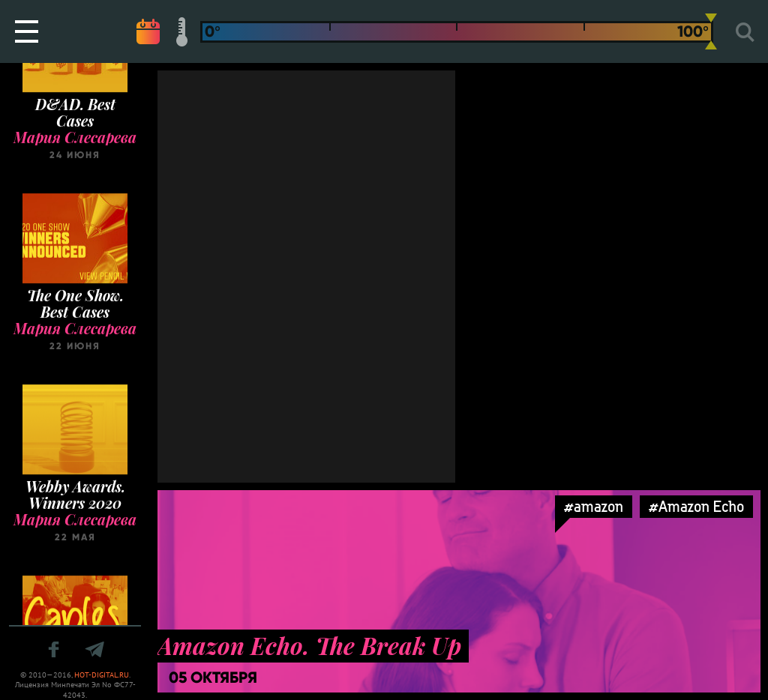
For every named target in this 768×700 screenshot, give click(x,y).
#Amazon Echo (696, 506)
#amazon (594, 506)
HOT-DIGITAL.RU (102, 675)
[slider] (711, 31)
